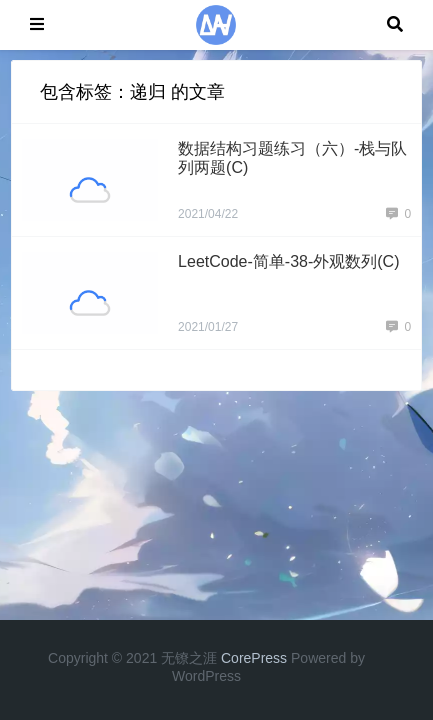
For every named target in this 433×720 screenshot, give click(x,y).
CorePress (254, 658)
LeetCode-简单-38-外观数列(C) (288, 261)
